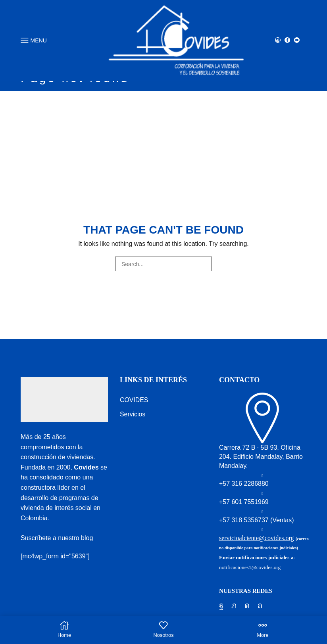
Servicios (133, 414)
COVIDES (134, 400)
